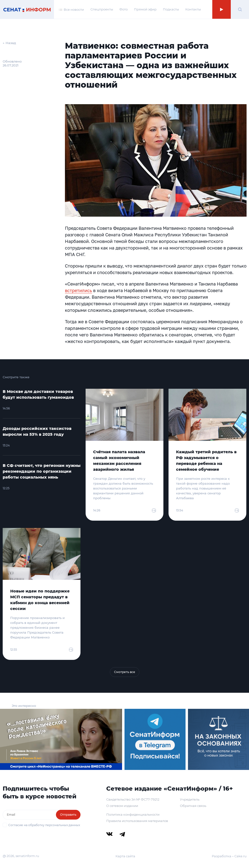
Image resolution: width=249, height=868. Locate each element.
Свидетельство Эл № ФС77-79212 (133, 799)
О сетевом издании (122, 806)
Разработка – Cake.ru (229, 856)
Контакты (193, 9)
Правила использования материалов (137, 821)
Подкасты (171, 9)
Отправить (68, 815)
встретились (78, 290)
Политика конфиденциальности (133, 814)
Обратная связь (193, 806)
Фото (124, 9)
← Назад (9, 43)
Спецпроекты (102, 9)
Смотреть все (125, 672)
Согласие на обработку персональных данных (44, 825)
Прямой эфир (145, 9)
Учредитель (190, 799)
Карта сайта (125, 856)
